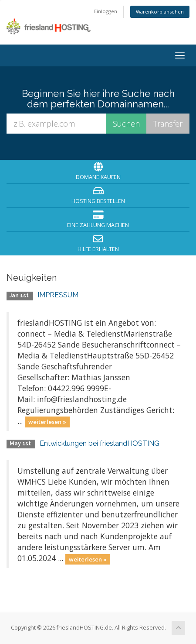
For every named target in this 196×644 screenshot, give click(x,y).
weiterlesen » (47, 422)
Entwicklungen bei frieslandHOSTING (100, 443)
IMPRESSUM (58, 295)
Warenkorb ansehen (160, 12)
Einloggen (106, 11)
